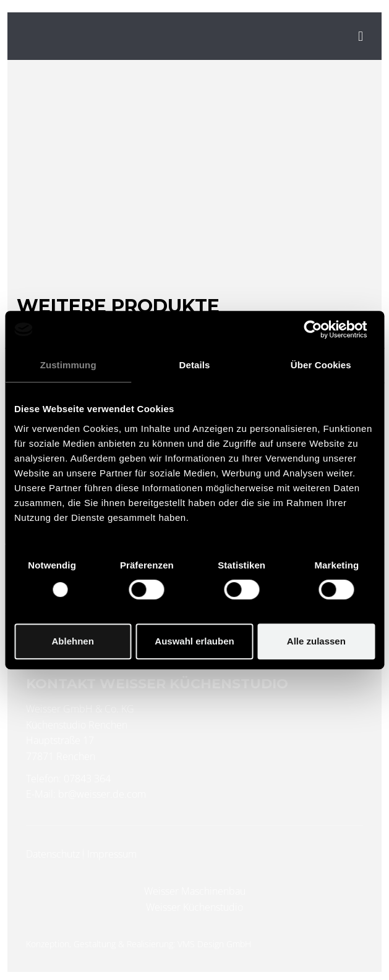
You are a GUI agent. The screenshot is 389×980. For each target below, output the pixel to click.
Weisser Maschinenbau (195, 891)
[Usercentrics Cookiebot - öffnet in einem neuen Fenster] (321, 329)
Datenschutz (53, 854)
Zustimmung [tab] (68, 365)
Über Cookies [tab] (321, 365)
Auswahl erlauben (194, 641)
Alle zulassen (316, 641)
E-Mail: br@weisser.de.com (86, 794)
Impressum (112, 854)
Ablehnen (73, 641)
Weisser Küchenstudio (194, 907)
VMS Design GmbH (214, 944)
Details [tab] (195, 365)
